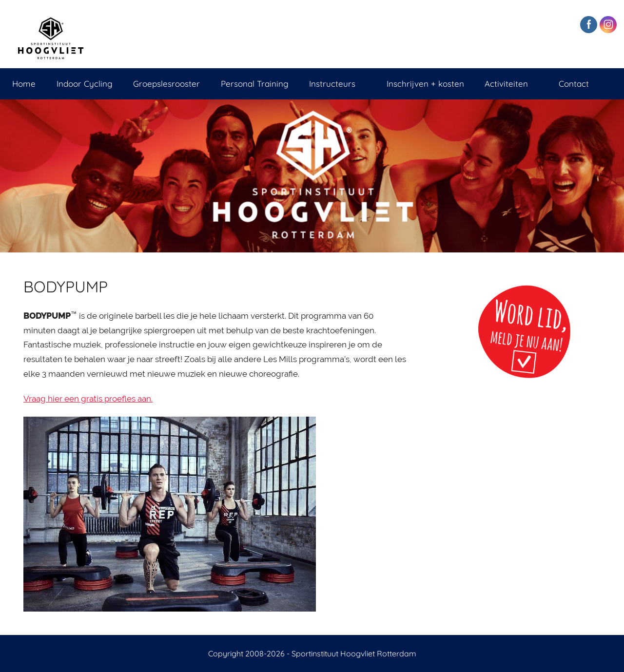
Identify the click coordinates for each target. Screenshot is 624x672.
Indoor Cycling (85, 84)
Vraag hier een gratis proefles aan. (88, 399)
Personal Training (255, 84)
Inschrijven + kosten (425, 84)
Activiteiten (511, 84)
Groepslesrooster (166, 84)
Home (24, 84)
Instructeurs (337, 84)
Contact (574, 84)
